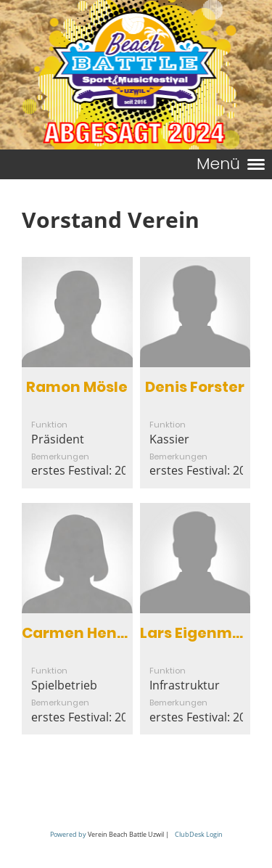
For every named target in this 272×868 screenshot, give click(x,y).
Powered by (68, 834)
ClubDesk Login (199, 834)
